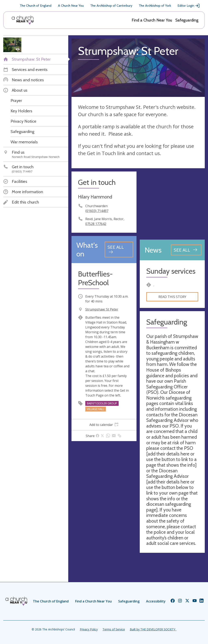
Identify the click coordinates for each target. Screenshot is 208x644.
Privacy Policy (89, 629)
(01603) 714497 (97, 211)
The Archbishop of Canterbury (111, 6)
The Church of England (36, 6)
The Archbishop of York (155, 6)
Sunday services (171, 271)
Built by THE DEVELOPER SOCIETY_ (153, 629)
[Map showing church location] (172, 204)
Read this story (172, 297)
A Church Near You (71, 6)
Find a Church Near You (152, 20)
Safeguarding (187, 20)
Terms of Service (114, 629)
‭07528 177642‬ (96, 224)
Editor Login (189, 6)
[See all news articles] (186, 250)
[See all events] (119, 249)
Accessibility (156, 601)
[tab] (104, 425)
